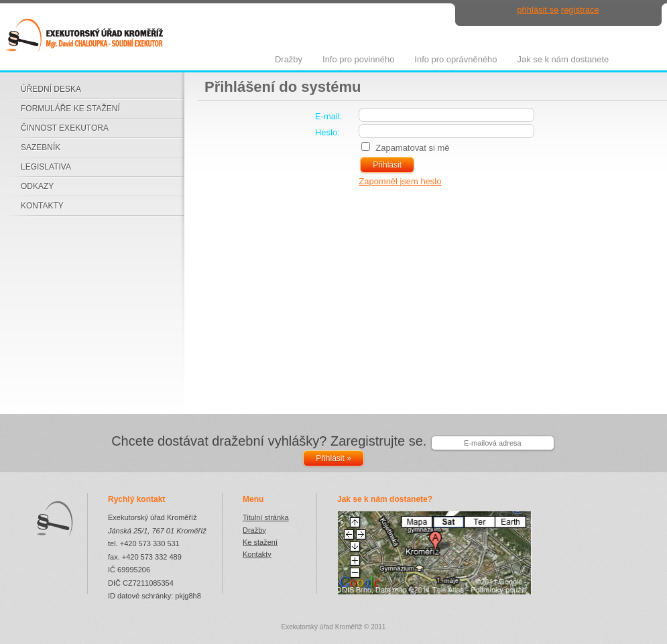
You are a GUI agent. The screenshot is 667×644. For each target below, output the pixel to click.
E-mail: (328, 116)
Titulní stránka (266, 517)
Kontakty (257, 554)
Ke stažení (260, 542)
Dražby (254, 530)
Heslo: (327, 132)
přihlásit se (538, 10)
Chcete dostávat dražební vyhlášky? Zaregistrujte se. (269, 441)
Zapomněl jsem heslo (400, 181)
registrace (580, 10)
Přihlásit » (333, 458)
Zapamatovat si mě (412, 148)
